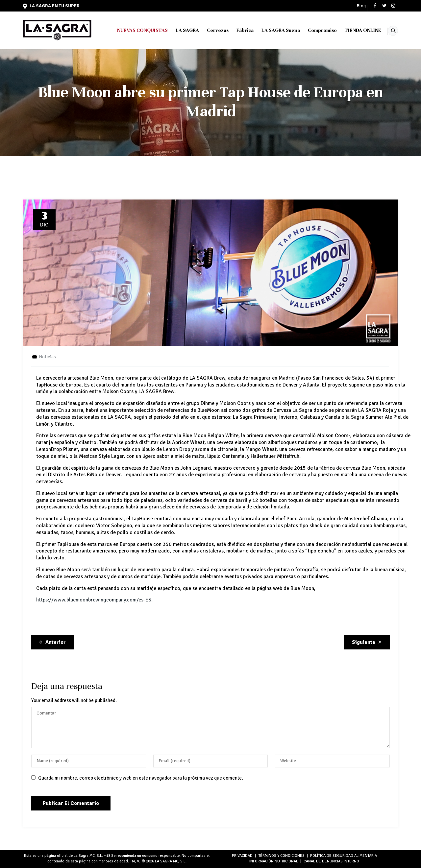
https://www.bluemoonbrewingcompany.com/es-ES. (94, 600)
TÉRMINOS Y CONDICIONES (281, 856)
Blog (361, 6)
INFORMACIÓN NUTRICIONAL (274, 861)
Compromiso (314, 30)
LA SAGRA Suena (272, 30)
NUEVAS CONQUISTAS (134, 30)
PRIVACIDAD (242, 856)
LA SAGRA (179, 30)
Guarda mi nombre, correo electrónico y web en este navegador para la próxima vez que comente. (141, 778)
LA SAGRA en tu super (51, 6)
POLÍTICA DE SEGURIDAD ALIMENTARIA (344, 856)
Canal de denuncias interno (331, 861)
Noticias (47, 357)
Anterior (51, 642)
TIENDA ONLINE (354, 30)
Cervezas (209, 30)
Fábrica (236, 30)
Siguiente (368, 642)
